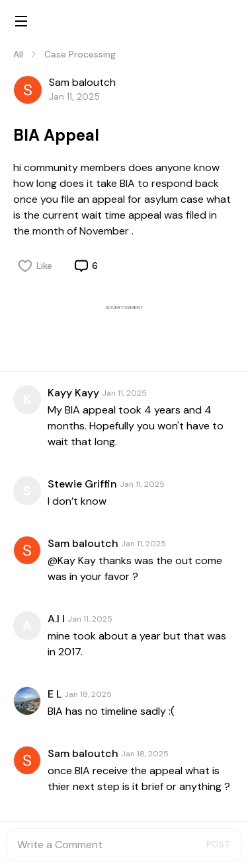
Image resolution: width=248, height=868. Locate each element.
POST (218, 844)
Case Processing (80, 54)
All (18, 54)
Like (35, 266)
